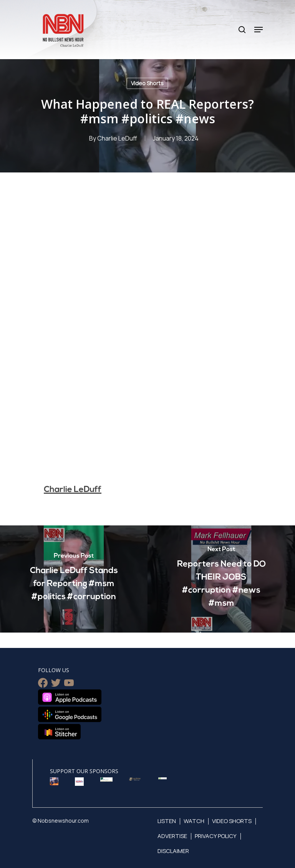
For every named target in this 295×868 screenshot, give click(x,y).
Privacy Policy (216, 836)
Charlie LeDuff (117, 138)
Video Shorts (147, 83)
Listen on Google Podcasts (70, 714)
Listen (167, 821)
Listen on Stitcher (59, 732)
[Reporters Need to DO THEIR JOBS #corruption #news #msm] (221, 579)
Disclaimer (173, 851)
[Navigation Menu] (259, 30)
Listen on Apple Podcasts (70, 697)
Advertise (172, 836)
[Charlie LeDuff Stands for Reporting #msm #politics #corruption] (74, 579)
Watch (194, 821)
